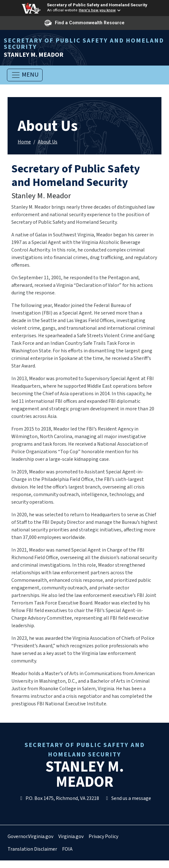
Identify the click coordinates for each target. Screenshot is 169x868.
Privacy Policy (103, 836)
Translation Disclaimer (32, 849)
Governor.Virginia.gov (30, 836)
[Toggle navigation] (25, 75)
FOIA (67, 849)
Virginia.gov (71, 836)
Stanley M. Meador (84, 48)
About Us (48, 142)
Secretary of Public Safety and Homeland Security (97, 5)
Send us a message (128, 798)
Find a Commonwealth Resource (84, 23)
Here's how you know (97, 10)
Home (24, 142)
